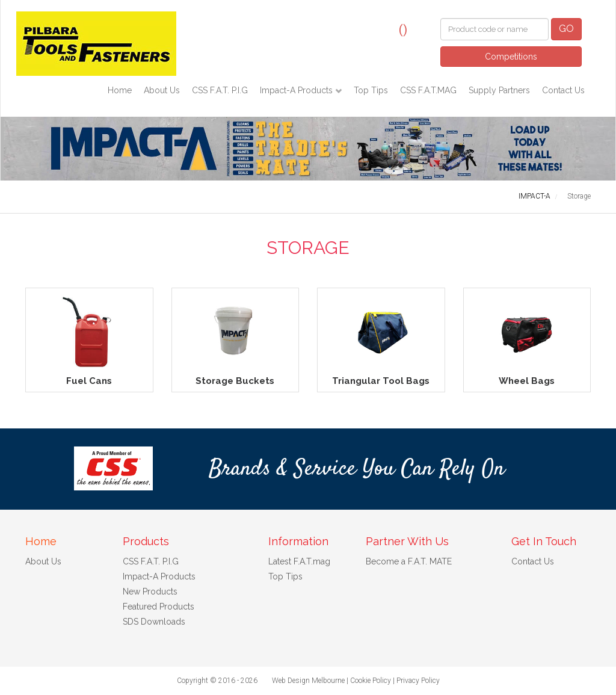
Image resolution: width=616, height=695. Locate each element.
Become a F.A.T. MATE (409, 561)
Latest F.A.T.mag (299, 561)
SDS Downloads (154, 622)
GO (566, 29)
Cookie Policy (371, 681)
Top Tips (371, 90)
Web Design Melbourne (308, 681)
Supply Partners (499, 90)
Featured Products (159, 607)
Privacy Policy (418, 681)
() (403, 29)
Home (120, 90)
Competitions (511, 57)
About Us (162, 90)
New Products (150, 592)
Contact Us (563, 90)
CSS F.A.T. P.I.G (220, 90)
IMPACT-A (534, 196)
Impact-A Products (297, 90)
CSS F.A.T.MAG (428, 90)
